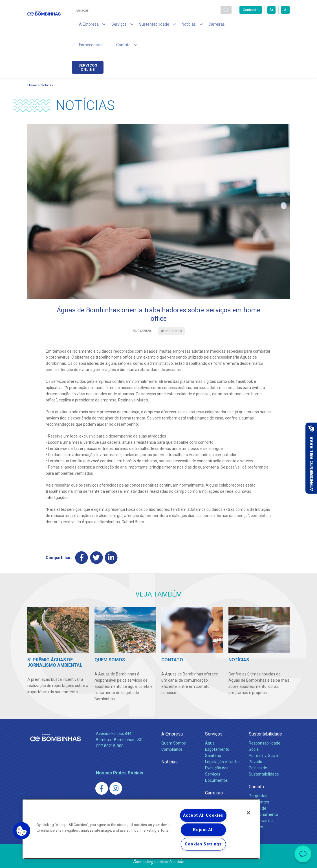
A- (286, 10)
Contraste (251, 10)
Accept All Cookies (203, 815)
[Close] (248, 813)
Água (210, 725)
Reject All (203, 830)
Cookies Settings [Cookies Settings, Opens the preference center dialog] (203, 844)
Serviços (214, 716)
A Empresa (172, 716)
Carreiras (203, 25)
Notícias (47, 66)
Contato (256, 768)
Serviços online (274, 26)
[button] (22, 831)
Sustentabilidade (265, 716)
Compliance (172, 731)
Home (32, 66)
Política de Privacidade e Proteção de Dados (158, 860)
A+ (271, 10)
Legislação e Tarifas (223, 743)
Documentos (216, 762)
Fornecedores (233, 25)
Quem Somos (174, 725)
